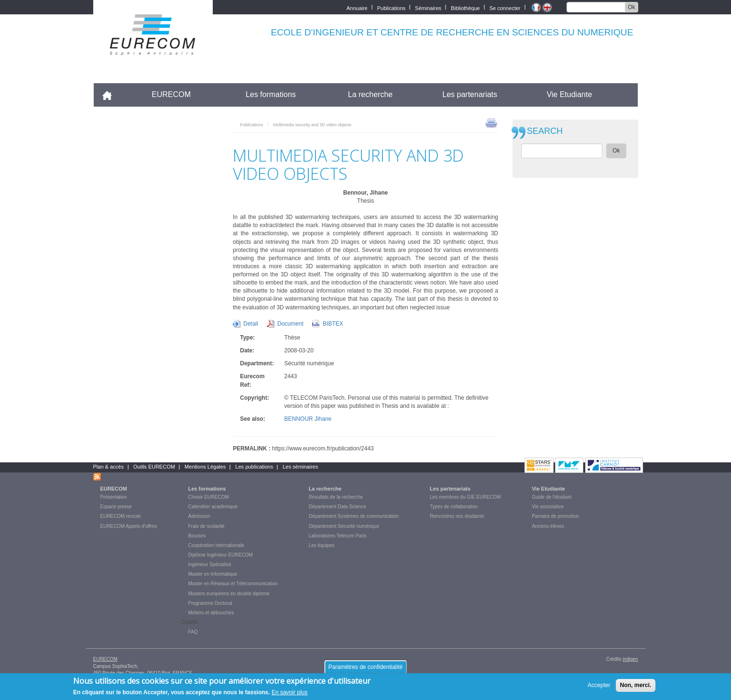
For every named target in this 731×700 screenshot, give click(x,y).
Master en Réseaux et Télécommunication (233, 584)
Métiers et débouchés (211, 613)
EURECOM (171, 94)
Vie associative (548, 507)
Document (290, 324)
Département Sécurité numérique (344, 526)
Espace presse (116, 507)
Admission (199, 516)
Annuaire (357, 7)
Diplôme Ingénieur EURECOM (221, 555)
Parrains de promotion (555, 516)
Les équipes (322, 545)
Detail (251, 324)
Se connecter (505, 7)
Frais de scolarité (207, 526)
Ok (631, 7)
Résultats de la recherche (336, 497)
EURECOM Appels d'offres (129, 526)
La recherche (370, 94)
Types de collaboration (454, 507)
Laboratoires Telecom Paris (338, 536)
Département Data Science (338, 507)
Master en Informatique (213, 574)
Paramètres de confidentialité (365, 669)
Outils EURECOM (154, 467)
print (491, 122)
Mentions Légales (205, 467)
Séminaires (428, 7)
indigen (630, 659)
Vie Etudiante (569, 94)
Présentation (114, 497)
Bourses (197, 536)
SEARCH (545, 131)
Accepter (599, 688)
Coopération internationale (216, 545)
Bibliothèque (465, 7)
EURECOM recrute (121, 516)
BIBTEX (333, 324)
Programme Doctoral (210, 603)
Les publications (254, 467)
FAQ (193, 632)
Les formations (271, 94)
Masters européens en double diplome (229, 594)
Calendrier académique (213, 507)
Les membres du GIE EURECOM (465, 497)
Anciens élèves (548, 526)
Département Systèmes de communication (354, 516)
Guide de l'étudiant (551, 497)
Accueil (111, 94)
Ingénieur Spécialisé (210, 564)
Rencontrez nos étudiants (457, 516)
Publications (391, 7)
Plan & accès (109, 467)
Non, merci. (636, 688)
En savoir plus (289, 695)
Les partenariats (470, 94)
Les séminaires (300, 467)
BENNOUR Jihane (308, 419)
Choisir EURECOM (209, 497)
